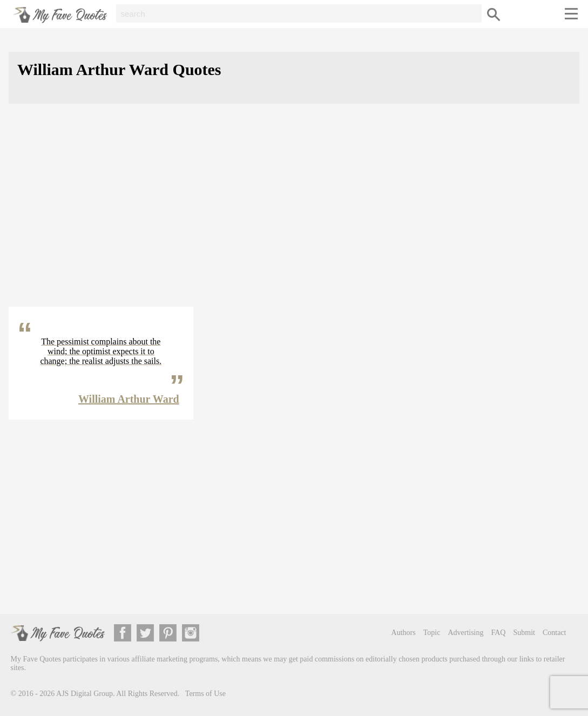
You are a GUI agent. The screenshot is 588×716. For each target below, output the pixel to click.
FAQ (499, 633)
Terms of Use (205, 694)
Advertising (465, 633)
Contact (555, 633)
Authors (404, 633)
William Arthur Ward (129, 399)
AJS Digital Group (85, 694)
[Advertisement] (294, 214)
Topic (432, 633)
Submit (524, 633)
